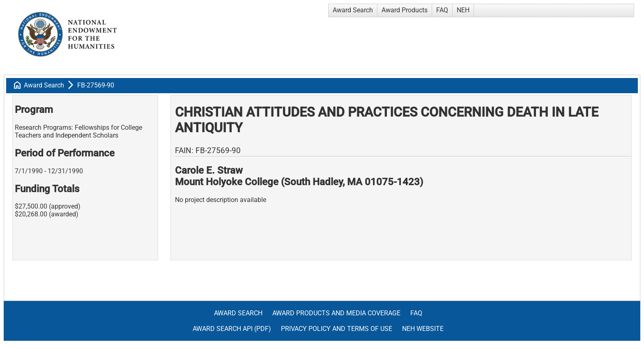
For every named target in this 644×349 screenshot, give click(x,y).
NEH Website (423, 329)
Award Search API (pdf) (232, 329)
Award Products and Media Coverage (336, 313)
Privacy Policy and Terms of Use (337, 329)
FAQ (442, 10)
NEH (463, 10)
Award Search (353, 10)
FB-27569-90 (96, 85)
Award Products (405, 10)
